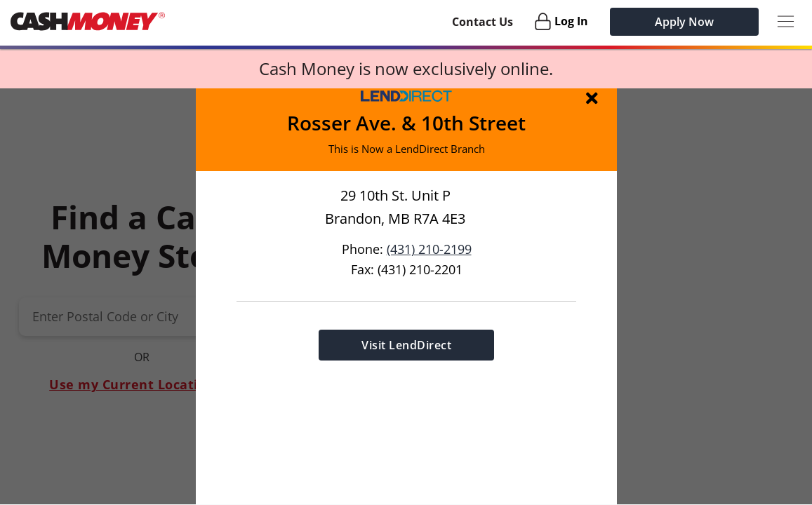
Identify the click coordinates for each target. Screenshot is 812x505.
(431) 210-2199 (428, 248)
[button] (406, 296)
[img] (594, 97)
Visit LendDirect (406, 344)
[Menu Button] (786, 21)
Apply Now (684, 22)
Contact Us (482, 22)
